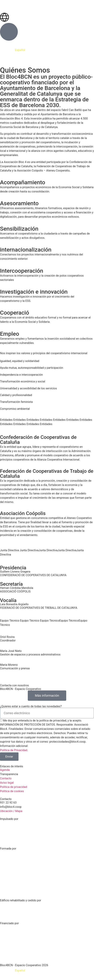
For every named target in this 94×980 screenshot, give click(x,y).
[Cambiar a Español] (20, 971)
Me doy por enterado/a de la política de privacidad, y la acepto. (42, 721)
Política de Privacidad (14, 750)
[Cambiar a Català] (7, 971)
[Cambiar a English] (33, 971)
